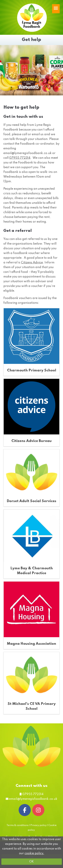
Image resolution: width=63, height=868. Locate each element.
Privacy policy (38, 825)
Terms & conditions (18, 825)
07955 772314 (20, 158)
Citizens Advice (32, 263)
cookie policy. (34, 853)
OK (32, 862)
